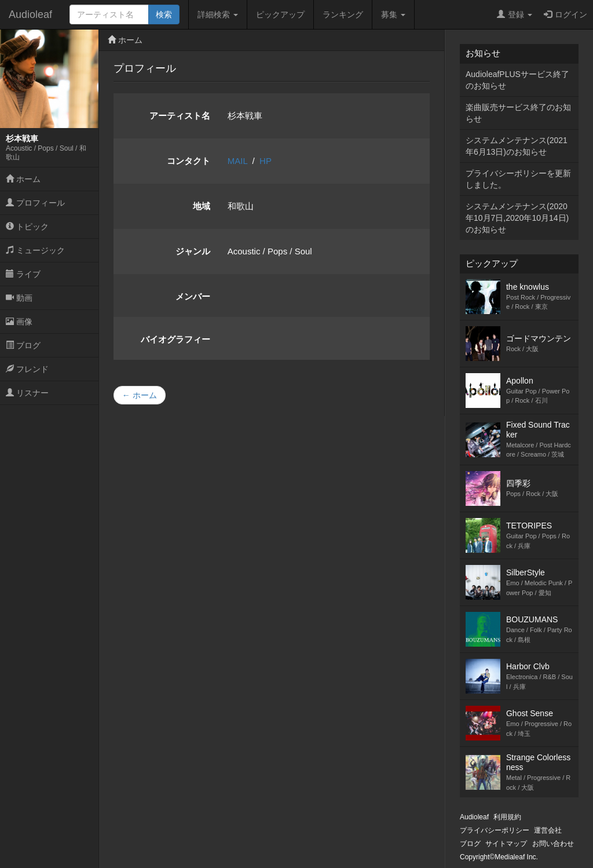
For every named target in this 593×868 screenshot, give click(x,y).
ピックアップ (280, 14)
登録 (515, 14)
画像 (19, 322)
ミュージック (35, 250)
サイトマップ (506, 844)
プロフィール (35, 203)
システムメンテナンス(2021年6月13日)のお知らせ (517, 146)
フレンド (27, 369)
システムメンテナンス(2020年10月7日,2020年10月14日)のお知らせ (517, 218)
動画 (19, 298)
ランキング (343, 14)
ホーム (23, 179)
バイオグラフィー (175, 339)
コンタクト (188, 161)
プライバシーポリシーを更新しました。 (518, 179)
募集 (393, 14)
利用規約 (507, 817)
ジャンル (193, 251)
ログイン (565, 14)
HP (266, 161)
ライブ (23, 274)
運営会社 (548, 830)
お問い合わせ (553, 844)
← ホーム (140, 395)
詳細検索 (218, 14)
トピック (27, 227)
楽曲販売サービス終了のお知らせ (518, 113)
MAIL (237, 161)
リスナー (27, 393)
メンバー (193, 296)
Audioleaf (30, 14)
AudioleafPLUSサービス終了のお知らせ (517, 80)
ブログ (23, 345)
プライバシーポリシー (495, 830)
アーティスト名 (180, 116)
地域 (202, 206)
